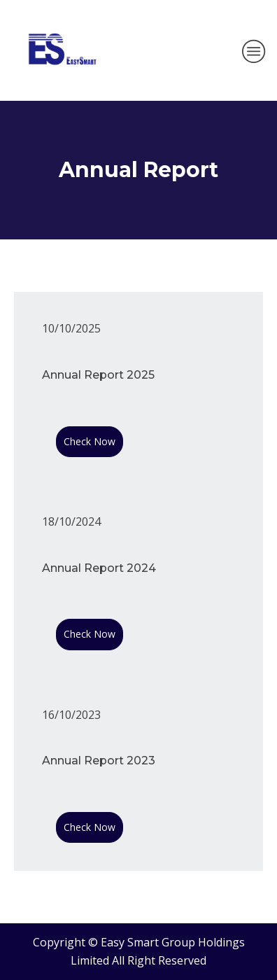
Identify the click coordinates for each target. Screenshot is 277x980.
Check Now (90, 441)
